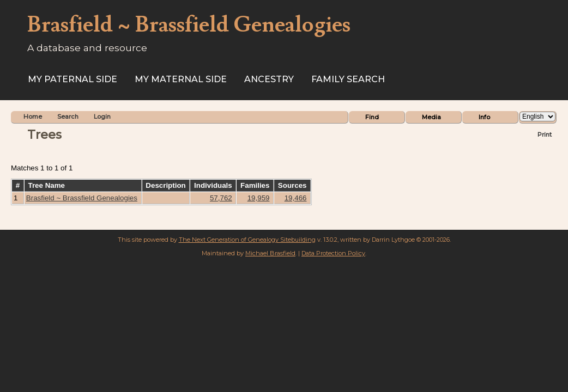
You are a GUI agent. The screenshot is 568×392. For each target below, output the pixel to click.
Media (431, 117)
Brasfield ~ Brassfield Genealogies (82, 198)
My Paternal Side (72, 79)
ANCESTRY (269, 79)
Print (545, 134)
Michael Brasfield (270, 253)
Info (484, 117)
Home (33, 117)
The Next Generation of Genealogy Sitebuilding (247, 240)
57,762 (221, 198)
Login (102, 117)
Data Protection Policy (333, 253)
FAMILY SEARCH (348, 79)
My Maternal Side (181, 79)
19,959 (259, 198)
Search (68, 117)
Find (372, 117)
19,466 (296, 198)
